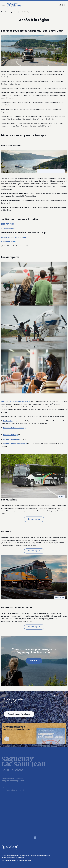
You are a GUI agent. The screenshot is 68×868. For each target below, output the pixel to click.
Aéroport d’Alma (9, 435)
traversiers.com (7, 228)
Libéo (29, 861)
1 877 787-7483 (7, 224)
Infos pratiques (13, 12)
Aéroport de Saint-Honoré (14, 428)
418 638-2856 (7, 237)
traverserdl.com (8, 242)
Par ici (35, 661)
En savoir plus (34, 519)
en (65, 5)
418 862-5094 (20, 237)
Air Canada (7, 421)
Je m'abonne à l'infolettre (19, 718)
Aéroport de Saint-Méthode (14, 444)
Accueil (3, 12)
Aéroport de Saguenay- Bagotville (15, 401)
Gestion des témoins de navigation (13, 857)
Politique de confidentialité (40, 856)
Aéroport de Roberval (12, 439)
